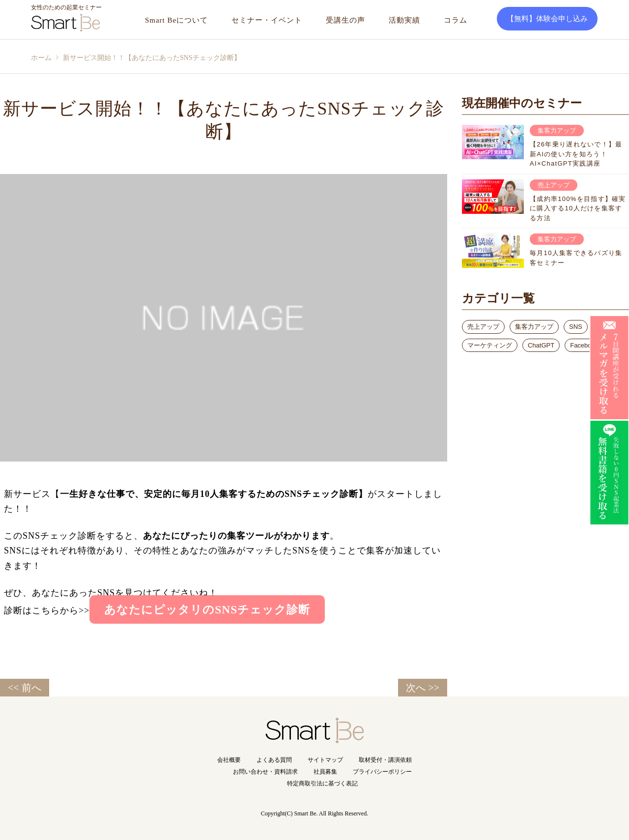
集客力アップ (534, 327)
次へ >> (423, 688)
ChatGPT (541, 345)
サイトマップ (325, 760)
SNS (576, 327)
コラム (456, 20)
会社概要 (229, 760)
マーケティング (490, 345)
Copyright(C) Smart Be (289, 813)
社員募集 (325, 772)
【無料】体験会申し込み (547, 19)
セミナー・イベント (267, 20)
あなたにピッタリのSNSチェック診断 (207, 609)
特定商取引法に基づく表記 (322, 783)
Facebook (584, 345)
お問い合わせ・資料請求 (265, 772)
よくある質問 (274, 760)
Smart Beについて (176, 20)
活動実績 (404, 20)
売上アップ (483, 327)
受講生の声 (345, 20)
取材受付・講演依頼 (385, 760)
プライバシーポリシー (382, 772)
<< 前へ (25, 688)
